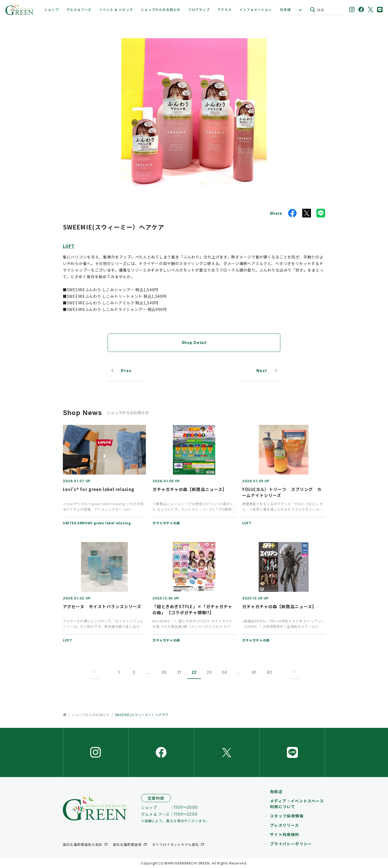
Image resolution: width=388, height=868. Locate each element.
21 (179, 672)
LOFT (69, 246)
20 (164, 672)
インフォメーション (256, 9)
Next (262, 371)
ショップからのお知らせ (161, 9)
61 (254, 672)
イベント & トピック (116, 9)
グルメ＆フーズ (79, 9)
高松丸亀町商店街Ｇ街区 (83, 844)
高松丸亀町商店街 (127, 844)
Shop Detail (194, 342)
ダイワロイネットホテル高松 (176, 844)
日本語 (286, 10)
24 (224, 672)
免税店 (276, 792)
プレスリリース (285, 825)
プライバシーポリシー (291, 844)
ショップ (52, 9)
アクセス (225, 9)
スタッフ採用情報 (287, 816)
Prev (126, 371)
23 (209, 672)
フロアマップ (199, 9)
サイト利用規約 (285, 834)
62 (269, 672)
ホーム (65, 715)
